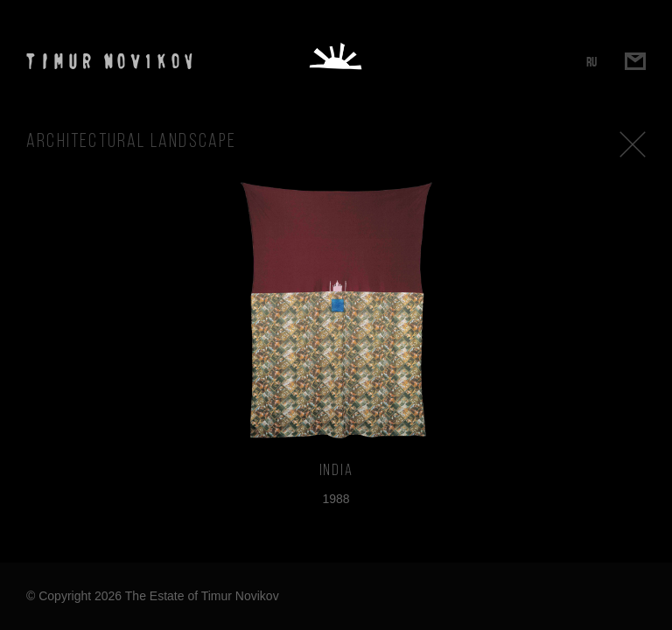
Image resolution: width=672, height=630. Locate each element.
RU (591, 62)
